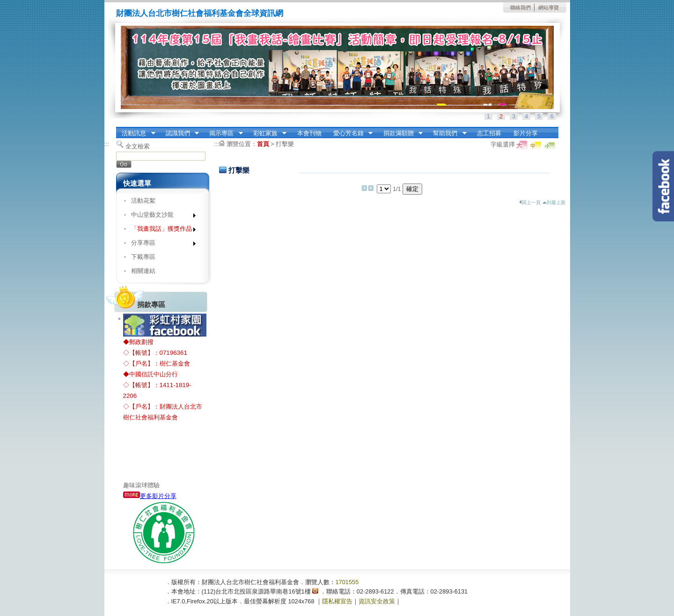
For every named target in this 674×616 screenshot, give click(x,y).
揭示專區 (223, 133)
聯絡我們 (520, 7)
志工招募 (489, 133)
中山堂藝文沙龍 (160, 216)
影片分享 (526, 133)
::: (119, 130)
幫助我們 (447, 133)
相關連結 (143, 271)
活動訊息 (136, 133)
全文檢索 (138, 146)
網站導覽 (549, 7)
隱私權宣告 (337, 601)
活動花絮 (143, 201)
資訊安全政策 (377, 601)
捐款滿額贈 (400, 133)
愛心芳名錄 (350, 133)
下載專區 (143, 257)
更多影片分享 (150, 496)
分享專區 (160, 245)
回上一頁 (530, 202)
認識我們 (179, 133)
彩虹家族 (267, 133)
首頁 (263, 144)
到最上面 (554, 202)
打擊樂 (285, 144)
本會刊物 (309, 133)
